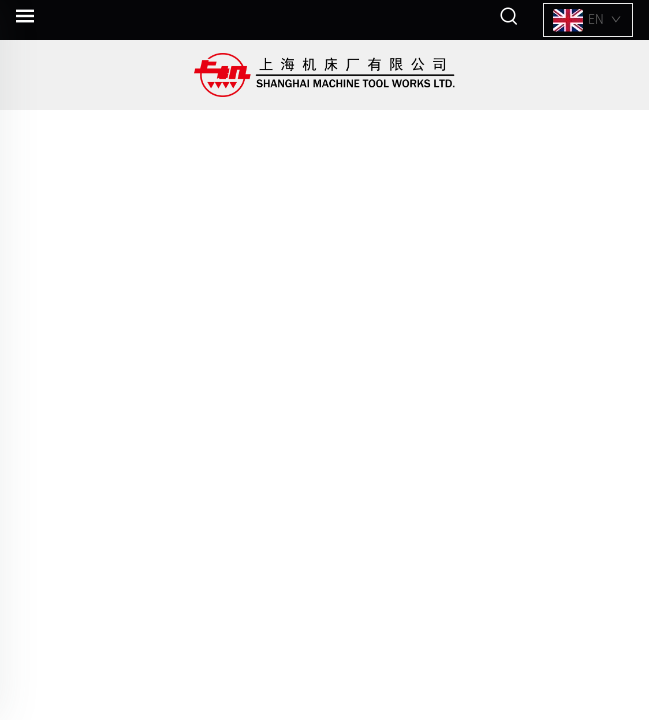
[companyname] (324, 75)
